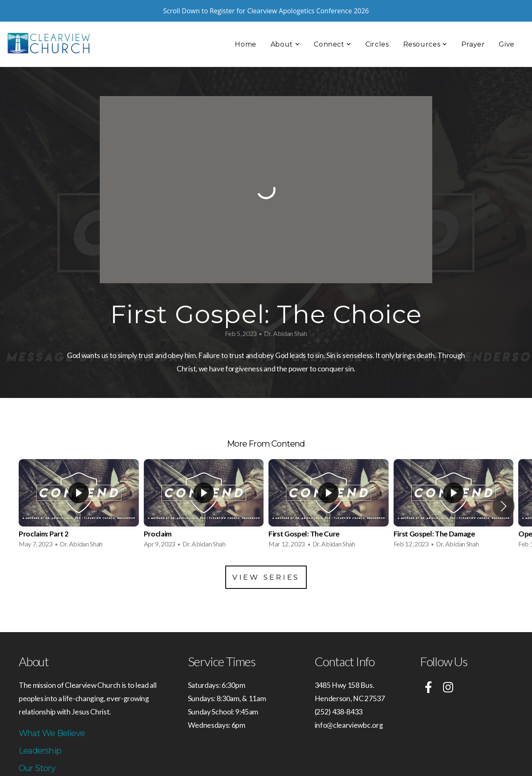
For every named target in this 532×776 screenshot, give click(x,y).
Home (246, 23)
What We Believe (52, 712)
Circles (377, 23)
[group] (79, 484)
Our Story (37, 746)
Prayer (473, 23)
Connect (332, 23)
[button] (504, 484)
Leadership (40, 729)
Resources (425, 23)
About (285, 23)
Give (507, 23)
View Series (266, 556)
